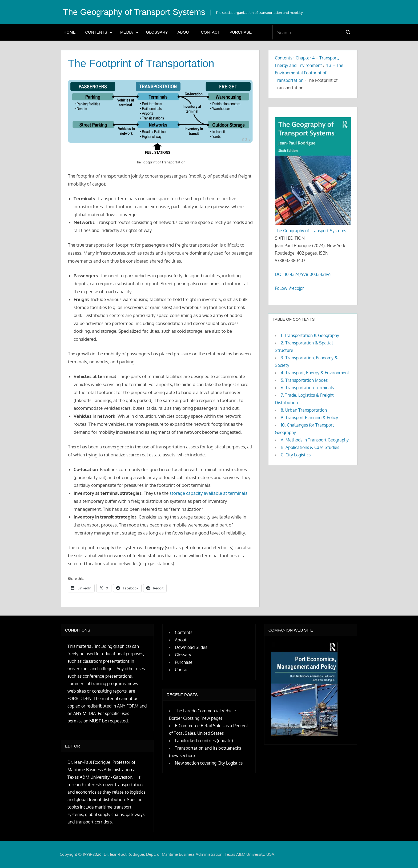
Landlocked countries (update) (204, 741)
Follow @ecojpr (289, 288)
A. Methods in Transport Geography (315, 440)
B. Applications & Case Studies (310, 447)
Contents (99, 32)
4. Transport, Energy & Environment (315, 373)
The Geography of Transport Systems (134, 12)
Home (70, 32)
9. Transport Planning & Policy (309, 417)
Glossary (157, 32)
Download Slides (191, 647)
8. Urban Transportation (304, 410)
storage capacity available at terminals (208, 493)
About (184, 32)
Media (129, 32)
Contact (210, 32)
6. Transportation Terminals (307, 388)
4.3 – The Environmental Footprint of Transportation (309, 73)
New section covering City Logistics (209, 763)
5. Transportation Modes (304, 380)
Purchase (241, 32)
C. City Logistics (296, 455)
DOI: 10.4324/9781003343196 (303, 274)
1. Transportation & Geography (310, 335)
